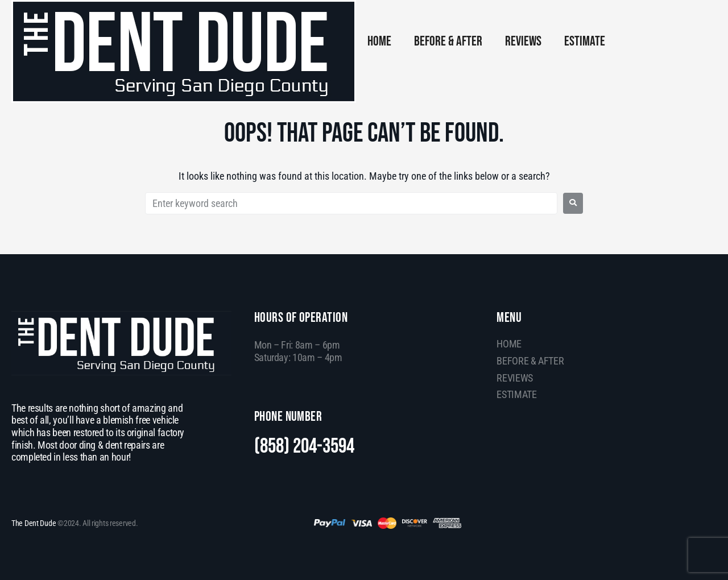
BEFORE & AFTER (448, 41)
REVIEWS (523, 41)
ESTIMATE (585, 41)
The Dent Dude (34, 523)
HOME (379, 41)
